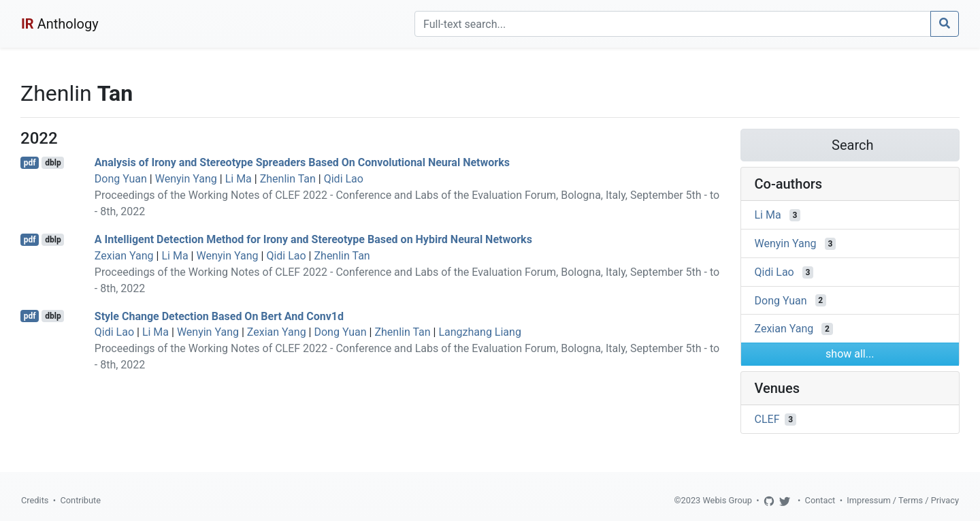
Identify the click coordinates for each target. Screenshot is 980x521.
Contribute (80, 500)
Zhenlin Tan (288, 179)
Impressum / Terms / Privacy (903, 500)
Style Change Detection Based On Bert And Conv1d (219, 316)
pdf (30, 163)
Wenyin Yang (186, 179)
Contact (820, 500)
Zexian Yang (124, 256)
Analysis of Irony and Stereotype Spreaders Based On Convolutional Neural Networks (302, 162)
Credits (35, 500)
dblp (53, 163)
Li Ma (239, 179)
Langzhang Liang (479, 332)
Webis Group (727, 500)
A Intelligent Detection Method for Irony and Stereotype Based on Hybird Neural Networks (313, 239)
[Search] (673, 24)
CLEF (767, 419)
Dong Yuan (121, 179)
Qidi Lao (344, 179)
